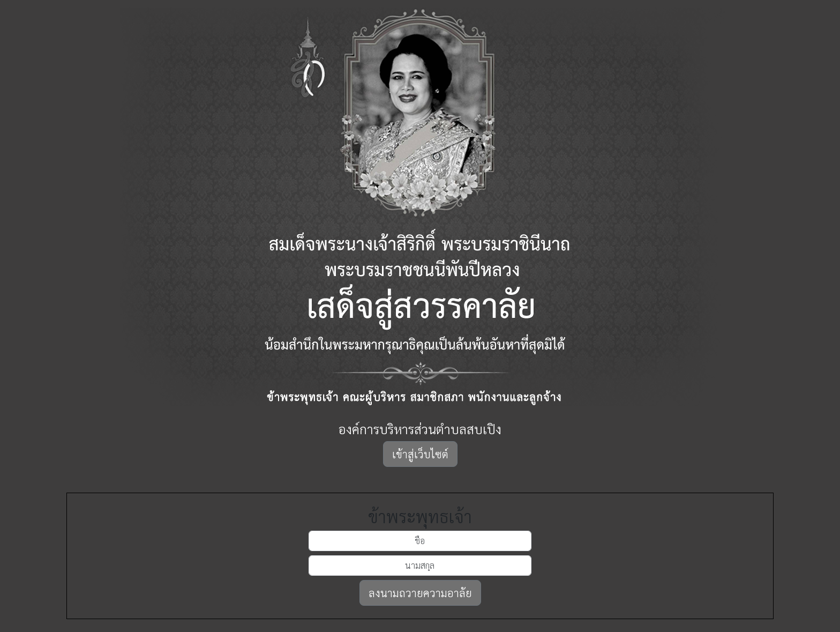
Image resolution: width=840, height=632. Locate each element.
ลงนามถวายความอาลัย (420, 593)
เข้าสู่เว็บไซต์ (420, 454)
